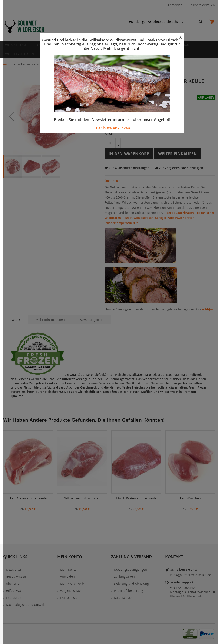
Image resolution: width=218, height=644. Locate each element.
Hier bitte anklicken (112, 128)
